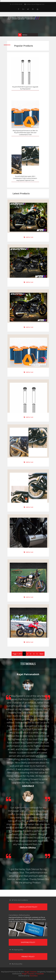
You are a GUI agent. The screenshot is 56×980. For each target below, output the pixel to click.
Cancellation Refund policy (19, 915)
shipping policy (18, 950)
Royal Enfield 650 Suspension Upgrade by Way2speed (25, 88)
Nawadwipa (34, 976)
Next (42, 654)
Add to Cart (28, 237)
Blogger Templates (31, 972)
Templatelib (40, 974)
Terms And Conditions (21, 900)
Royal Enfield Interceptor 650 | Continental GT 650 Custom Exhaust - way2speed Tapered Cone (25, 178)
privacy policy (18, 964)
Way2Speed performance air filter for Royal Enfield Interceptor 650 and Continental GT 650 (25, 133)
